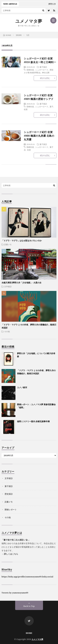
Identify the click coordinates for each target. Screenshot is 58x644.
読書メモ (8, 244)
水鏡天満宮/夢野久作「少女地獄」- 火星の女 (21, 283)
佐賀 (26, 109)
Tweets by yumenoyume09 (15, 593)
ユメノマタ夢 (29, 21)
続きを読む (45, 78)
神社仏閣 (46, 73)
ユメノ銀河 (22, 387)
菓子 (52, 107)
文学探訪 (8, 286)
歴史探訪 (9, 494)
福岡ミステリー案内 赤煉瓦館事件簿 (33, 421)
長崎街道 (30, 70)
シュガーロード (42, 70)
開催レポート (11, 510)
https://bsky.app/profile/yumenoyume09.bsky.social (27, 577)
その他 (7, 331)
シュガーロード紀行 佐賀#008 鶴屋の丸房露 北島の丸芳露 (39, 136)
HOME (29, 633)
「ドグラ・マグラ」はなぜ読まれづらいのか (22, 241)
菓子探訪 (43, 67)
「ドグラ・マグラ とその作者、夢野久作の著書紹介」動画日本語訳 (36, 372)
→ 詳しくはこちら (10, 554)
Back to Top (29, 606)
